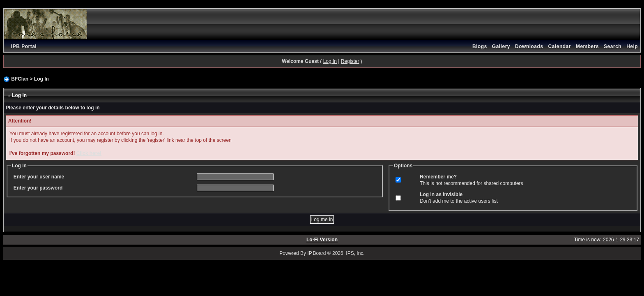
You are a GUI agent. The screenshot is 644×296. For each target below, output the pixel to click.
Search (613, 46)
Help (632, 46)
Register (350, 61)
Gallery (501, 46)
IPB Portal (24, 46)
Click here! (89, 153)
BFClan (20, 79)
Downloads (529, 46)
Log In (330, 61)
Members (587, 46)
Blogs (480, 46)
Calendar (560, 46)
